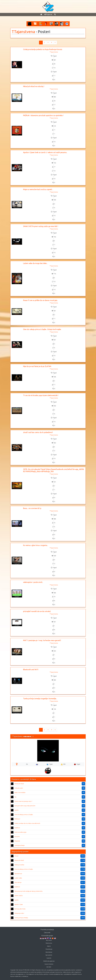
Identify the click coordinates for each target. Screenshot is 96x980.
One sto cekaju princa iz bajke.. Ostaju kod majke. (42, 329)
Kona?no (17, 837)
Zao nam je (18, 882)
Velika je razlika (19, 865)
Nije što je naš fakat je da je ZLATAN (37, 366)
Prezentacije (49, 949)
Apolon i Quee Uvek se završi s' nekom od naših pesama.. (45, 152)
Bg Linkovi (49, 940)
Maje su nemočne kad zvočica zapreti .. (38, 189)
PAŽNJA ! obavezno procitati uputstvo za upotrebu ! (43, 115)
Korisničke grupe (47, 936)
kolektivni (17, 828)
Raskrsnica (49, 943)
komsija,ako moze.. (20, 909)
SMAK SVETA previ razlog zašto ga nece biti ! (41, 226)
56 (27, 764)
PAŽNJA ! (17, 819)
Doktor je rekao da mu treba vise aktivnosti (27, 823)
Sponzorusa (18, 874)
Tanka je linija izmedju (21, 918)
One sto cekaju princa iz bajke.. (24, 815)
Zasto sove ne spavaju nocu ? (23, 801)
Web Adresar (49, 952)
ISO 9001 (49, 967)
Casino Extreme (49, 964)
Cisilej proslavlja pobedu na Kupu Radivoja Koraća (43, 49)
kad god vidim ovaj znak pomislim (25, 806)
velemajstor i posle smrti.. (33, 582)
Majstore (17, 841)
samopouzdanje (19, 845)
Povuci (16, 856)
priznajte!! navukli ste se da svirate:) (37, 611)
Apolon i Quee (19, 904)
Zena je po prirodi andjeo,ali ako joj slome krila (28, 891)
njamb (17, 810)
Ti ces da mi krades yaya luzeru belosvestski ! (41, 395)
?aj (15, 797)
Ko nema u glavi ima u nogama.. (35, 545)
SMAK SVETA (19, 896)
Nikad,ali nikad (19, 784)
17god (49, 764)
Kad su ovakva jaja (20, 832)
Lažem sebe (18, 878)
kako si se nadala (20, 792)
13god (77, 764)
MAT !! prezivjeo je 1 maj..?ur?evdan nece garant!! (42, 640)
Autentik (49, 958)
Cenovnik (47, 933)
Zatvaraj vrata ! (19, 913)
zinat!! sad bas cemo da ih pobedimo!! (38, 432)
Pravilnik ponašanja (47, 930)
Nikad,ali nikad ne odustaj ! (34, 86)
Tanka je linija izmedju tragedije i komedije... (40, 699)
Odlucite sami (19, 788)
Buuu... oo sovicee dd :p (32, 508)
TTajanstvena (23, 32)
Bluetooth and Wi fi (31, 670)
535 (63, 764)
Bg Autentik (49, 955)
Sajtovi (49, 946)
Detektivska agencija (49, 961)
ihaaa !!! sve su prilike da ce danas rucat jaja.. (40, 300)
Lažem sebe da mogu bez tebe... (35, 263)
